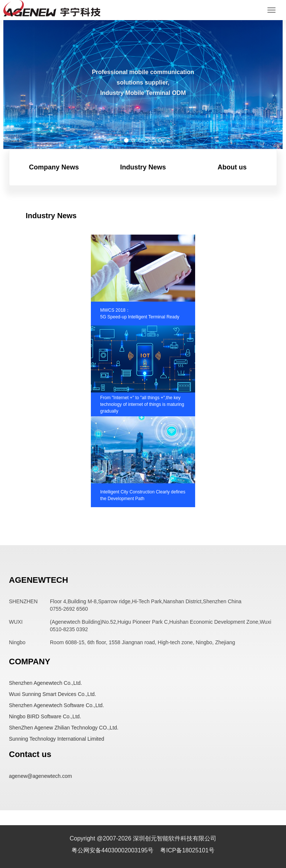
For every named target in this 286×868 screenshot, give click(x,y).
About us (232, 167)
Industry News (143, 167)
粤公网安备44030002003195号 (113, 850)
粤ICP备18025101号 (187, 850)
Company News (54, 167)
